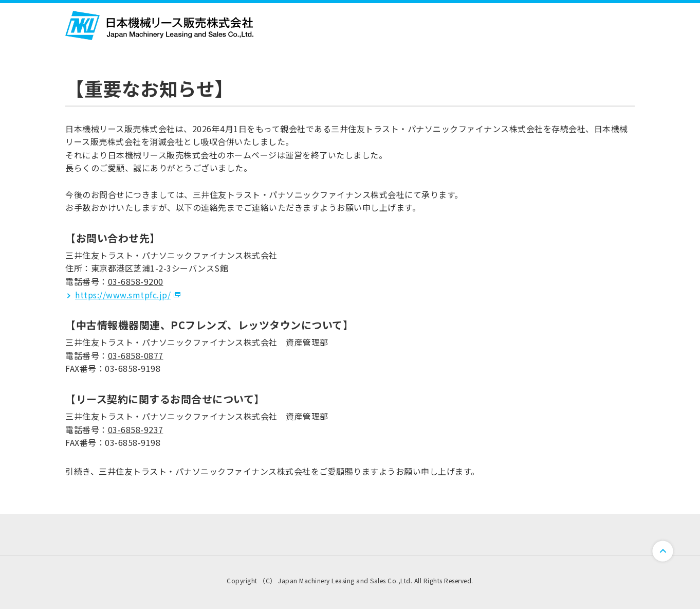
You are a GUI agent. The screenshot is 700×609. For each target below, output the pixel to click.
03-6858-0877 (136, 355)
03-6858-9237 (136, 429)
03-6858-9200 (136, 281)
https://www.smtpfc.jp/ (123, 295)
